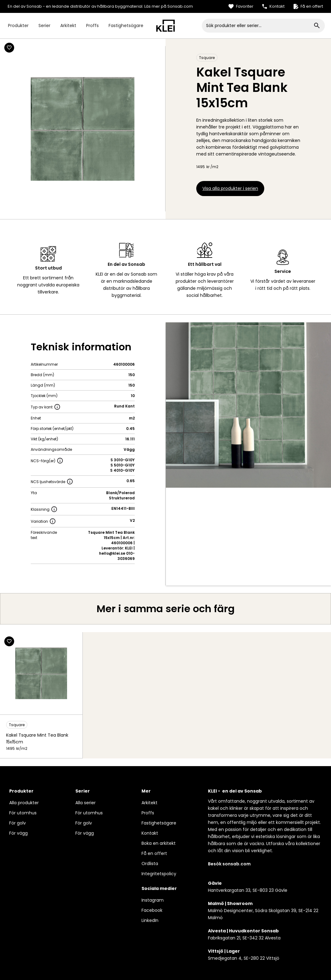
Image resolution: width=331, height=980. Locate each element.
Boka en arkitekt (159, 843)
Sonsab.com (180, 6)
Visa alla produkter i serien (230, 188)
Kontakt (150, 833)
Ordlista (150, 864)
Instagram (153, 900)
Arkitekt (68, 26)
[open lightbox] (249, 405)
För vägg (18, 833)
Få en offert (154, 853)
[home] (165, 26)
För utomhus (23, 813)
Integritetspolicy (159, 874)
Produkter (18, 26)
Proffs (92, 26)
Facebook (152, 910)
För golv (18, 823)
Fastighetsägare (126, 26)
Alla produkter (24, 803)
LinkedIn (150, 920)
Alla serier (86, 803)
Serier (44, 26)
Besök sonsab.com (229, 864)
